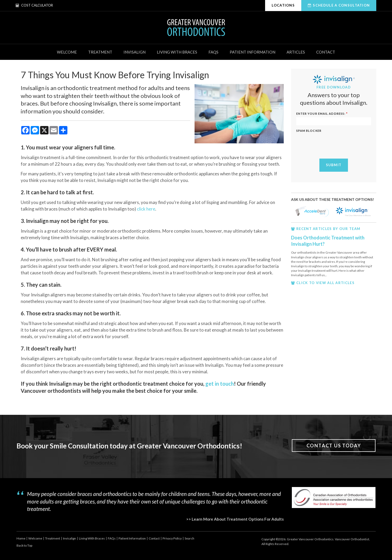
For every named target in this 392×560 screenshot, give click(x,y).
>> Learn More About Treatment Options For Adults (235, 519)
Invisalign (135, 52)
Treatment (100, 52)
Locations (283, 5)
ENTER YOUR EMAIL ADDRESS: (322, 114)
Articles (296, 52)
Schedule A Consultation (341, 5)
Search (189, 538)
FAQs (213, 52)
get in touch (220, 384)
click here (146, 209)
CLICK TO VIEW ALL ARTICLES (325, 283)
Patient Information (253, 52)
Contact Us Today (334, 446)
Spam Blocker (309, 131)
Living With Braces (177, 52)
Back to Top (24, 545)
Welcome (67, 52)
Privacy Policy (172, 538)
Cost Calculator (34, 5)
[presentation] (336, 144)
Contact (326, 52)
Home (21, 538)
